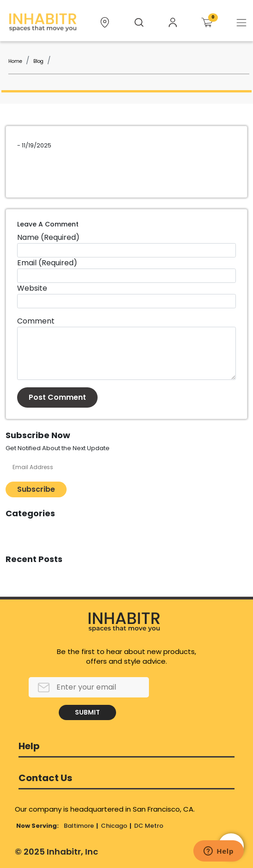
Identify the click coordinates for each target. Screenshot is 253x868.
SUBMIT (87, 712)
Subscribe (36, 489)
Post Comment (57, 397)
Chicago (114, 826)
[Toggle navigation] (241, 23)
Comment (36, 321)
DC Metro (149, 826)
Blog (38, 61)
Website (32, 288)
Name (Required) (48, 237)
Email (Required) (47, 263)
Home (15, 61)
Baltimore (79, 826)
